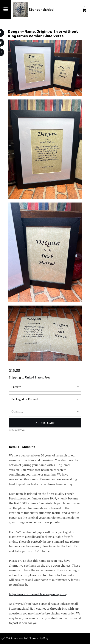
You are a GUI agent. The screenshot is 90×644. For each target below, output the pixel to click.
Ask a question (17, 430)
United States (34, 377)
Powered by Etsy (39, 638)
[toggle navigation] (6, 9)
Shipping (29, 447)
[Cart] (84, 10)
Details (14, 447)
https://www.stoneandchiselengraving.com (38, 594)
